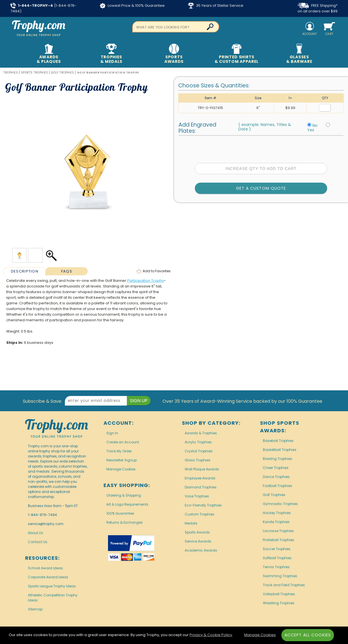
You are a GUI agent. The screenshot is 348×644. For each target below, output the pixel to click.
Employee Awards (200, 478)
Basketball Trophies (280, 450)
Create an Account (123, 442)
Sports (174, 54)
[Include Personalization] (328, 125)
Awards (49, 54)
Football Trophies (277, 486)
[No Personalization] (309, 125)
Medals (191, 523)
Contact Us (38, 542)
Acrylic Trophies (198, 442)
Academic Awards (201, 550)
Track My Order (119, 451)
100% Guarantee (120, 513)
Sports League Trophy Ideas (52, 586)
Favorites (157, 271)
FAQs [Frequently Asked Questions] (67, 271)
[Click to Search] (210, 27)
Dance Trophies (276, 477)
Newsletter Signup (122, 460)
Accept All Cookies (308, 635)
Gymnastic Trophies (280, 504)
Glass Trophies (198, 460)
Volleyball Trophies (279, 594)
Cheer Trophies (276, 468)
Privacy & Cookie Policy (211, 635)
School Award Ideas (45, 568)
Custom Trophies (200, 514)
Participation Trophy (146, 281)
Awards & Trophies (201, 433)
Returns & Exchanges (125, 522)
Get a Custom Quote (261, 188)
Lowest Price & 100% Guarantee (132, 6)
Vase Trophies (197, 496)
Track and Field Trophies (284, 585)
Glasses (299, 54)
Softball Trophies (277, 558)
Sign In (112, 433)
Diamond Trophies (201, 487)
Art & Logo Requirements (127, 504)
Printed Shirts (236, 54)
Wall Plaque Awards (202, 469)
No (315, 125)
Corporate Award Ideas (48, 577)
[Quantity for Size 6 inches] (325, 108)
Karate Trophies (276, 522)
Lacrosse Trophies (278, 531)
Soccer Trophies (277, 549)
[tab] (24, 271)
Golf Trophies (274, 495)
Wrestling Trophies (279, 603)
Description (25, 271)
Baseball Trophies (278, 441)
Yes (311, 130)
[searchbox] (176, 27)
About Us (36, 533)
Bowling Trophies (277, 459)
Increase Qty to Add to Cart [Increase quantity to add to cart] (261, 169)
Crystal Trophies (199, 451)
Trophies (111, 54)
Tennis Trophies (276, 567)
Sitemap (35, 609)
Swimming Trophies (280, 576)
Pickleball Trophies (278, 540)
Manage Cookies (121, 469)
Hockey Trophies (277, 513)
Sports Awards (197, 532)
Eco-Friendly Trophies (203, 505)
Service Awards (198, 541)
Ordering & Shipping (124, 495)
